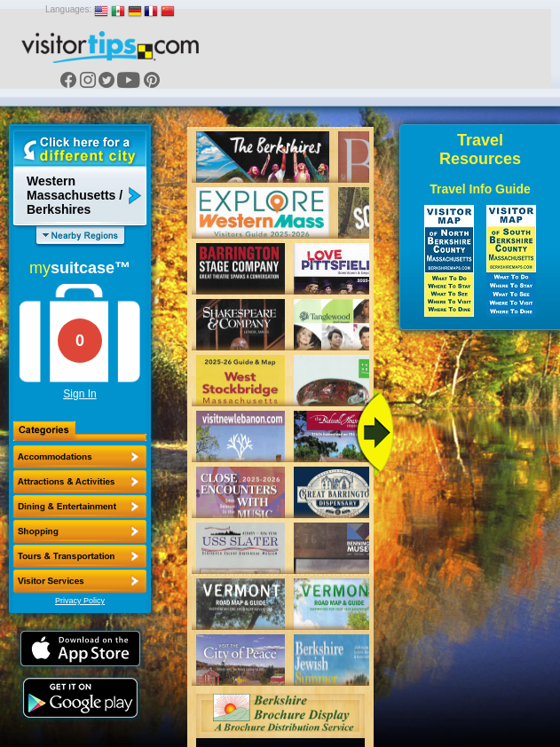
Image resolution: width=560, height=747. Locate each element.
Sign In (79, 394)
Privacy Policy (80, 601)
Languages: (68, 9)
